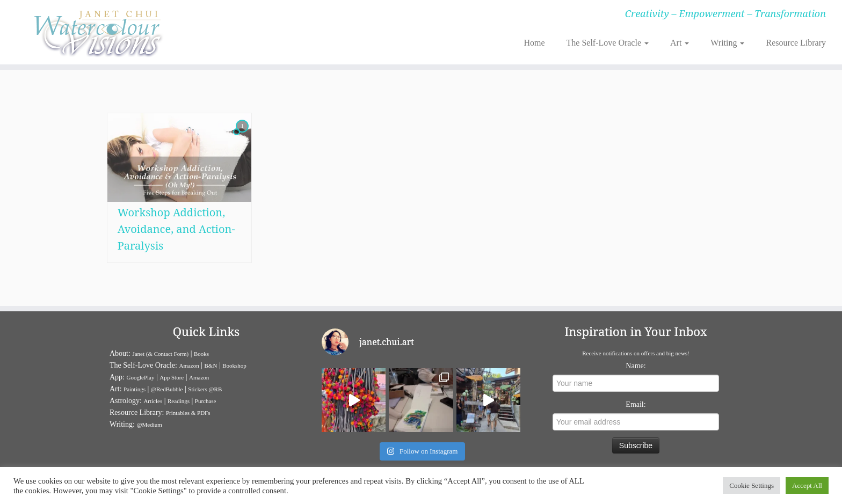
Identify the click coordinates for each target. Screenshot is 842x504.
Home (534, 43)
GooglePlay (141, 377)
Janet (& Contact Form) (160, 354)
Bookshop (234, 366)
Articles (153, 401)
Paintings (135, 389)
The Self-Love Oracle (608, 43)
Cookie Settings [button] (752, 485)
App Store (172, 377)
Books (201, 354)
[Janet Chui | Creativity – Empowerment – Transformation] (97, 32)
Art (680, 43)
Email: (636, 404)
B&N (211, 366)
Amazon (189, 366)
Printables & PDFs (188, 413)
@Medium (149, 425)
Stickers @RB (205, 389)
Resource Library (796, 43)
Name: (636, 366)
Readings (179, 401)
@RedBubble (167, 389)
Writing (727, 43)
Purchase (206, 401)
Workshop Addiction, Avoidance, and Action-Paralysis (176, 229)
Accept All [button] (807, 485)
